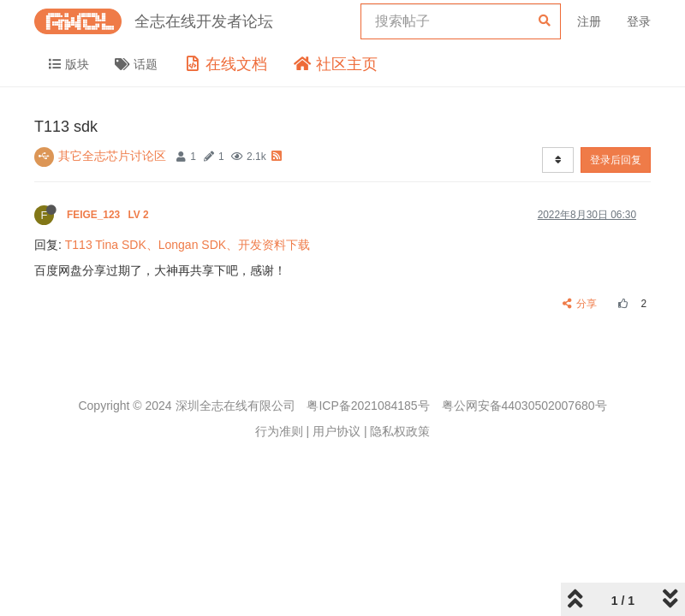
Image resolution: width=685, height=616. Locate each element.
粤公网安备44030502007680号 (524, 406)
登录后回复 (616, 160)
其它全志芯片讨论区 (112, 156)
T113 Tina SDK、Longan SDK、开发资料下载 (188, 245)
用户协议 (337, 431)
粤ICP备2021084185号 (368, 406)
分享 (580, 304)
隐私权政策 (400, 431)
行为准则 (279, 431)
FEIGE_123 (109, 215)
